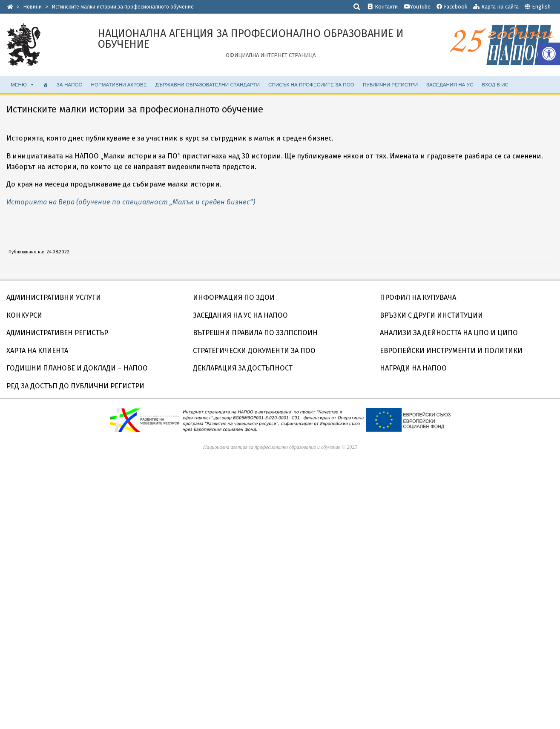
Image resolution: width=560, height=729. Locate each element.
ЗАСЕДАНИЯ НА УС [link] (450, 85)
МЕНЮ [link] (23, 85)
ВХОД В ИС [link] (495, 85)
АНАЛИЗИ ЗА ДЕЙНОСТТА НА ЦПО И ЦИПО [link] (449, 333)
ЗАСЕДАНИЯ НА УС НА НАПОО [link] (240, 315)
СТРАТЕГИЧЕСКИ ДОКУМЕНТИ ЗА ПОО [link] (254, 351)
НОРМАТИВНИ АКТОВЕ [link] (119, 85)
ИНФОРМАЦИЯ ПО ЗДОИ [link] (234, 297)
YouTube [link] (417, 7)
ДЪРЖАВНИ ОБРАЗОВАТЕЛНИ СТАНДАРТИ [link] (208, 85)
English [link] (541, 7)
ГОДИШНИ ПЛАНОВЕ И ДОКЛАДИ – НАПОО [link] (77, 368)
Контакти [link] (383, 7)
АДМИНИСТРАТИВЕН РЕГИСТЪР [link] (57, 333)
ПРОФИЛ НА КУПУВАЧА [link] (418, 297)
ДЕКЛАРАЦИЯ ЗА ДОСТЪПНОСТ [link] (243, 368)
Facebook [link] (452, 7)
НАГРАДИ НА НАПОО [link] (413, 368)
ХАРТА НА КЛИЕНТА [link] (37, 351)
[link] (549, 54)
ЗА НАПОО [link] (70, 85)
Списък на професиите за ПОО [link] (311, 85)
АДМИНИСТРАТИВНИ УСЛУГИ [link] (54, 297)
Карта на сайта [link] (496, 7)
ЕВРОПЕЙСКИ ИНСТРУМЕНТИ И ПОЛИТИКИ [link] (451, 351)
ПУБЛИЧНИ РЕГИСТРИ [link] (390, 85)
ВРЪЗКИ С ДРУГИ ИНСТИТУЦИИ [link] (431, 315)
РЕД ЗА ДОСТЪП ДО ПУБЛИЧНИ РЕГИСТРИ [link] (75, 386)
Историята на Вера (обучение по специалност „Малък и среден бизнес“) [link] (131, 202)
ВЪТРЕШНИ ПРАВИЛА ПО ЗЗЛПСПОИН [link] (255, 333)
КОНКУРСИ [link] (24, 315)
